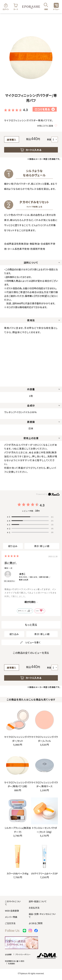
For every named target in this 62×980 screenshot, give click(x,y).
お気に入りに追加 (47, 126)
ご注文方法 (10, 923)
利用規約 (12, 964)
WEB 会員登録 (12, 911)
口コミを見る (45, 109)
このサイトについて (13, 903)
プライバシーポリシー (23, 954)
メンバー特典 (11, 917)
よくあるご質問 (36, 923)
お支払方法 (34, 908)
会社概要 (8, 954)
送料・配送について (38, 901)
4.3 (25, 110)
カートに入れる (31, 150)
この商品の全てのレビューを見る (31, 653)
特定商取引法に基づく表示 (15, 961)
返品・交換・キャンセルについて (42, 915)
